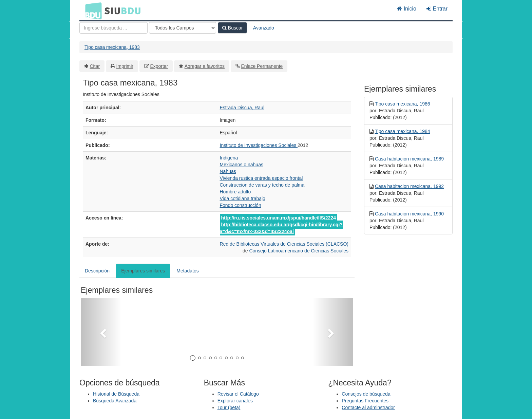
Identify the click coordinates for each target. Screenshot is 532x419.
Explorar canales (235, 401)
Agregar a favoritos (205, 66)
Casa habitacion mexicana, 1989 (409, 159)
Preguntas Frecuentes (365, 401)
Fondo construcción (241, 205)
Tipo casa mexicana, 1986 (403, 104)
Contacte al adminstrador (368, 407)
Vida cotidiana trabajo (243, 198)
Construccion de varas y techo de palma (262, 185)
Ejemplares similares (143, 271)
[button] (101, 332)
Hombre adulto (235, 192)
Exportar (159, 66)
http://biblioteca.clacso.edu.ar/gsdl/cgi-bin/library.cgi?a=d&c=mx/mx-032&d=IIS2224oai (281, 228)
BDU (92, 11)
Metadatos (187, 271)
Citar (95, 66)
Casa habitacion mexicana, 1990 (409, 214)
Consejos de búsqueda (366, 394)
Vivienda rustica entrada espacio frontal (261, 178)
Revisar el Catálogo (238, 394)
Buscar (232, 28)
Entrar (437, 9)
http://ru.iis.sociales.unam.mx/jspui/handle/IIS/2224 (279, 218)
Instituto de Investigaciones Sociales (259, 145)
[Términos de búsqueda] (113, 28)
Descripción (97, 271)
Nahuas (228, 171)
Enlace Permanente (262, 66)
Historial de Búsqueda (116, 394)
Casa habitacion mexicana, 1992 (409, 186)
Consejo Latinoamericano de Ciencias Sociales (299, 251)
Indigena (229, 158)
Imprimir (125, 66)
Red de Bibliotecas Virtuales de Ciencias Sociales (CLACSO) (284, 244)
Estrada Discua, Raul (242, 108)
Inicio (407, 9)
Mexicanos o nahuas (242, 165)
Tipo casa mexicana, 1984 (403, 131)
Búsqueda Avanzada (115, 401)
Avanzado (264, 28)
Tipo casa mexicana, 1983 (112, 47)
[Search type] (183, 28)
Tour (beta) (229, 407)
